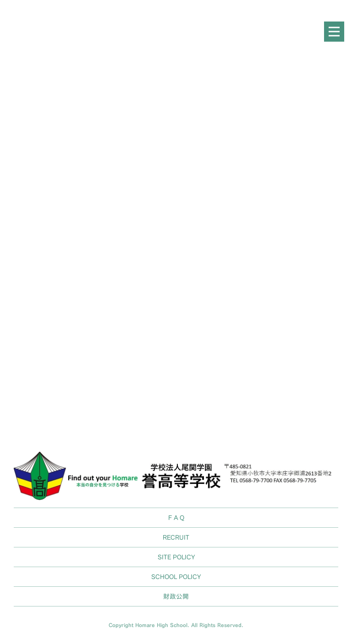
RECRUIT (176, 537)
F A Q (176, 517)
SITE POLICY (176, 557)
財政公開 (176, 596)
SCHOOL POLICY (176, 576)
